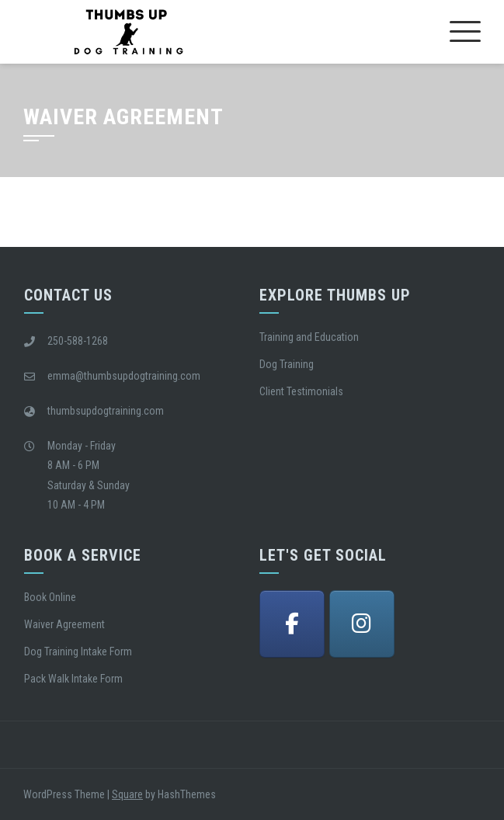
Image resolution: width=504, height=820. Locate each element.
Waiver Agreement (64, 624)
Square (127, 794)
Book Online (50, 597)
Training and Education (309, 337)
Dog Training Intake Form (78, 651)
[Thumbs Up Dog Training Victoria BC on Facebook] (292, 624)
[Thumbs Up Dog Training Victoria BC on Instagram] (362, 624)
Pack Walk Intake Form (73, 679)
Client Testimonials (301, 391)
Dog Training (287, 364)
